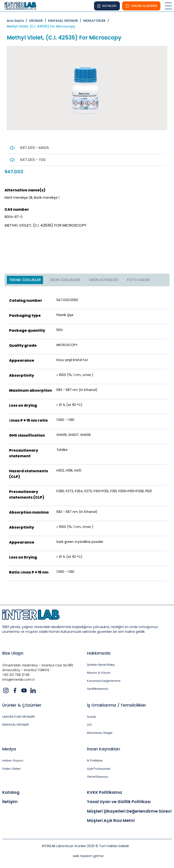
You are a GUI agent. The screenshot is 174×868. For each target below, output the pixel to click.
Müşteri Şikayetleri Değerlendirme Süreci (129, 811)
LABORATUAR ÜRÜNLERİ (19, 717)
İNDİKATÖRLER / (97, 21)
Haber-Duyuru (13, 761)
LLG (89, 725)
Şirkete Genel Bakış (101, 665)
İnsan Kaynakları (104, 749)
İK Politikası (95, 761)
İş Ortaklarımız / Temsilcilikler (117, 705)
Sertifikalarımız (98, 689)
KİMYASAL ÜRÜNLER (16, 725)
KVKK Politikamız (105, 793)
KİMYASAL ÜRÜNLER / (66, 21)
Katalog (11, 793)
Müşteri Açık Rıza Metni (111, 821)
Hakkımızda (99, 653)
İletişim (10, 802)
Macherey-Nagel (100, 733)
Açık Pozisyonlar (99, 769)
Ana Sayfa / (18, 21)
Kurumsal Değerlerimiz (104, 681)
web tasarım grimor (88, 856)
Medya (9, 749)
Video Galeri (11, 769)
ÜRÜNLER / (39, 21)
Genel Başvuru (98, 777)
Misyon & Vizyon (99, 673)
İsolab (92, 717)
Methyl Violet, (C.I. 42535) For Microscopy (41, 26)
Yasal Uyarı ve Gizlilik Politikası (119, 802)
